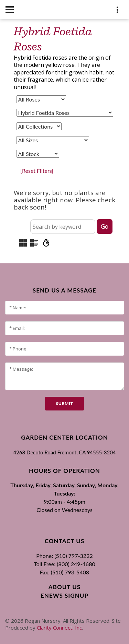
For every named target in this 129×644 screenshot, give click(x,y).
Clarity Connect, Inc (59, 628)
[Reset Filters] (37, 171)
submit (64, 403)
